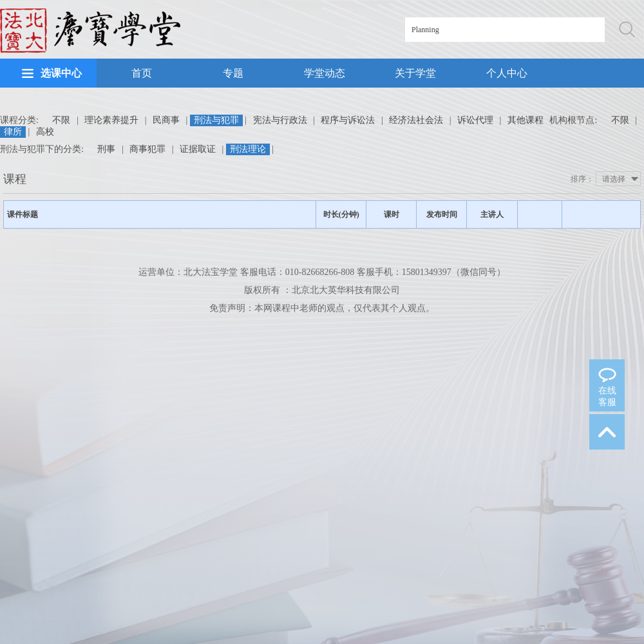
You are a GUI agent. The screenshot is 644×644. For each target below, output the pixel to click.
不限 (61, 120)
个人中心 (507, 73)
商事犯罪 (147, 149)
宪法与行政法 (280, 120)
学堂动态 (325, 73)
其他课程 (526, 120)
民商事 (166, 120)
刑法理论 (248, 149)
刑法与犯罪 (216, 120)
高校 (45, 132)
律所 (13, 132)
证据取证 (198, 149)
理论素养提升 (111, 120)
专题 (233, 73)
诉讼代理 (475, 120)
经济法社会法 (416, 120)
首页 (142, 73)
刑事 (106, 149)
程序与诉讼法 (348, 120)
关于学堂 (415, 73)
